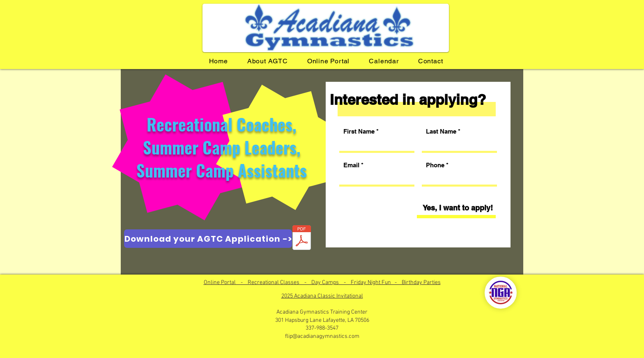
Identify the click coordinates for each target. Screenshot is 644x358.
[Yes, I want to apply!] (458, 208)
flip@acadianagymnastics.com (322, 336)
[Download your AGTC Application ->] (208, 239)
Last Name (441, 131)
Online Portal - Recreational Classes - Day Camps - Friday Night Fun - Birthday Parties (322, 283)
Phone (435, 165)
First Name (359, 131)
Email (351, 165)
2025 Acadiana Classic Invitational (322, 296)
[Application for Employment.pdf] (301, 239)
